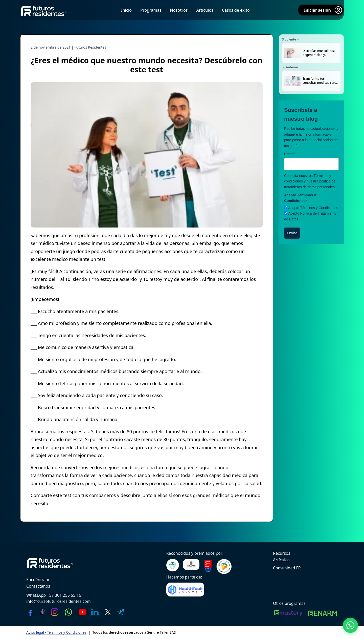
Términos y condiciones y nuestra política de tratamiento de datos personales (310, 181)
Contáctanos (38, 586)
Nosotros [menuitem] (179, 10)
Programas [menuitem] (151, 10)
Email (290, 154)
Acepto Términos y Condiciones (313, 208)
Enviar (292, 233)
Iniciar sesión (323, 10)
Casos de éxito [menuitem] (236, 10)
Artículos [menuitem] (205, 10)
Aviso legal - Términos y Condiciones (56, 632)
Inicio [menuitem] (126, 10)
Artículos (281, 560)
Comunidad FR (287, 568)
